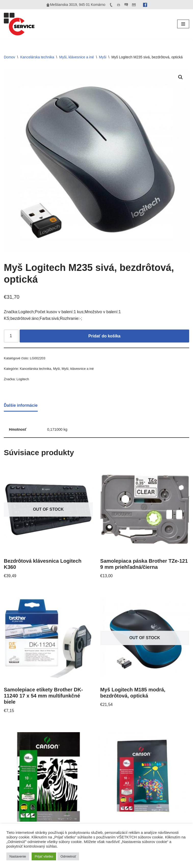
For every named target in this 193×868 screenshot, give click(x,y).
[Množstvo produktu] (11, 336)
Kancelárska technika (37, 57)
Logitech (23, 379)
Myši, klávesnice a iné (76, 57)
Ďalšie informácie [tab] (21, 405)
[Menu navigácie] (183, 24)
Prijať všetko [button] (44, 856)
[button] (181, 77)
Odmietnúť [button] (68, 856)
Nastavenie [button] (18, 856)
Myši (103, 57)
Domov (9, 57)
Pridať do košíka (105, 336)
